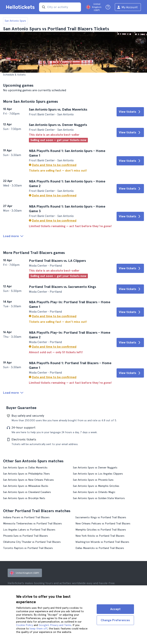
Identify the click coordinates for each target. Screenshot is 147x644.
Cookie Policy (24, 625)
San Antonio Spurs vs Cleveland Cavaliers (27, 492)
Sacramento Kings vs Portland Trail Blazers (101, 517)
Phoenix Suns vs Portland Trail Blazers (25, 536)
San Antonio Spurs (15, 21)
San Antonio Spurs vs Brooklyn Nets (24, 498)
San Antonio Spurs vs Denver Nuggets (95, 467)
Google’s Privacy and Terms (55, 625)
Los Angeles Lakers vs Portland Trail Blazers (29, 530)
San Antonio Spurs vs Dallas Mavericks (25, 467)
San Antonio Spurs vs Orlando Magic (94, 492)
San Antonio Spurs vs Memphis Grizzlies (96, 486)
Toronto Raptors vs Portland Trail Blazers (28, 548)
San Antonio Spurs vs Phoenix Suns (93, 480)
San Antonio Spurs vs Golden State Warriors (99, 498)
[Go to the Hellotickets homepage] (21, 7)
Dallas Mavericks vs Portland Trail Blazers (100, 548)
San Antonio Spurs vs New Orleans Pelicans (28, 480)
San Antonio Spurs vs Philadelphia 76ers (26, 474)
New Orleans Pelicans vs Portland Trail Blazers (103, 523)
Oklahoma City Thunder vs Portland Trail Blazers (32, 542)
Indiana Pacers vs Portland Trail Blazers (26, 517)
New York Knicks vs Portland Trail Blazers (100, 536)
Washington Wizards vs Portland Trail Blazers (102, 542)
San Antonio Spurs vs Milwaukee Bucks (26, 486)
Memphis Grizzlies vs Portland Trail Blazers (101, 530)
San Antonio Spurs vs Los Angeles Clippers (98, 474)
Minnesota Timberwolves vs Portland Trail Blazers (32, 523)
